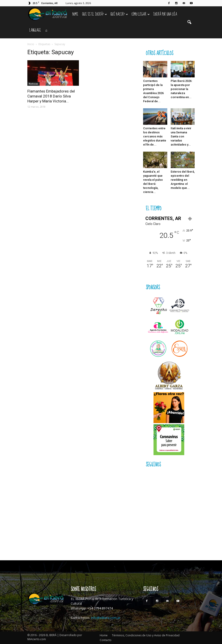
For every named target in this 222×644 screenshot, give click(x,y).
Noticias (33, 84)
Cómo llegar (141, 14)
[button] (189, 22)
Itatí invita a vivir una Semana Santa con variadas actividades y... (181, 136)
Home (75, 14)
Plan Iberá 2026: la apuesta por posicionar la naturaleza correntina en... (181, 89)
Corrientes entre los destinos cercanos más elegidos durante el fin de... (155, 136)
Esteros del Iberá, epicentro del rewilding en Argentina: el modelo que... (183, 180)
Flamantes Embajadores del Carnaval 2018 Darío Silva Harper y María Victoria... (51, 96)
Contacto (106, 640)
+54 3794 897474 (100, 608)
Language (35, 30)
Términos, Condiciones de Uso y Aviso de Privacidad (146, 635)
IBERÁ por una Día (165, 14)
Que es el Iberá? (95, 14)
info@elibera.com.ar (106, 618)
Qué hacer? (119, 14)
